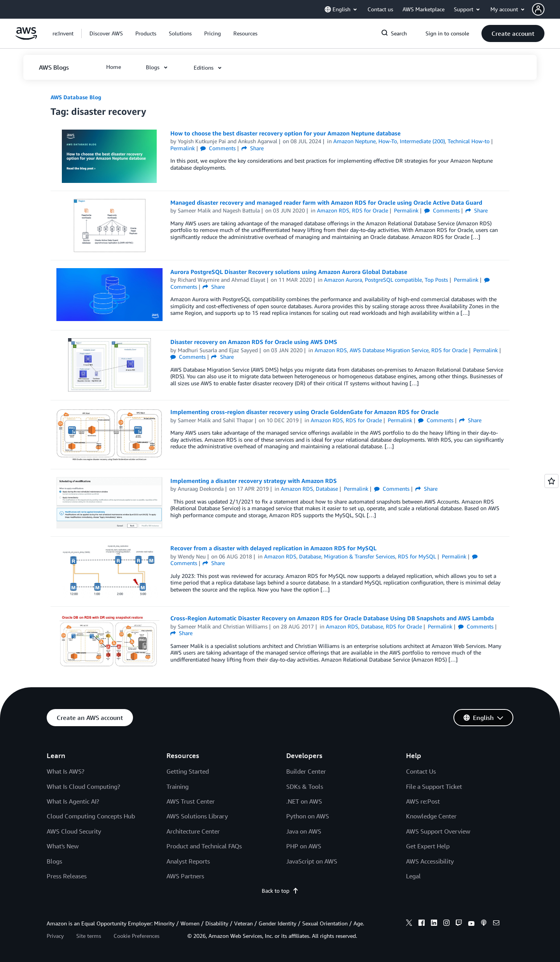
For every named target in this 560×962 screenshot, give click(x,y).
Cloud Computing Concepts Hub (91, 816)
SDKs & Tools (305, 786)
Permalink (183, 148)
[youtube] (471, 924)
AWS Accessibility (430, 861)
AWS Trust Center (191, 801)
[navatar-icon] (538, 9)
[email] (496, 924)
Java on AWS (304, 831)
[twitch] (459, 924)
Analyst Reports (188, 861)
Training (178, 786)
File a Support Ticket (434, 786)
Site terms (89, 936)
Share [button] (253, 148)
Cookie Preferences (136, 936)
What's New (63, 846)
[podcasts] (484, 924)
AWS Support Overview (438, 831)
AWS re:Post (423, 801)
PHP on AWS (304, 846)
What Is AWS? (66, 771)
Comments (218, 148)
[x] (409, 924)
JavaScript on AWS (312, 861)
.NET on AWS (304, 801)
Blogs (54, 861)
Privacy (55, 936)
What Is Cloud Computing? (83, 786)
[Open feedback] (551, 481)
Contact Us (421, 771)
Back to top (280, 891)
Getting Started (188, 771)
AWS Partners (185, 876)
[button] (546, 9)
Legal (413, 876)
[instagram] (446, 924)
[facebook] (422, 924)
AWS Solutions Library (197, 816)
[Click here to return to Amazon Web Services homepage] (26, 38)
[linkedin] (434, 924)
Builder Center (306, 771)
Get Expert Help (428, 846)
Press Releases (67, 876)
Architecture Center (193, 831)
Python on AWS (308, 816)
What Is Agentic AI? (73, 801)
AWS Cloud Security (74, 831)
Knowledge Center (431, 816)
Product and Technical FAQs (204, 846)
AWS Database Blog (76, 97)
